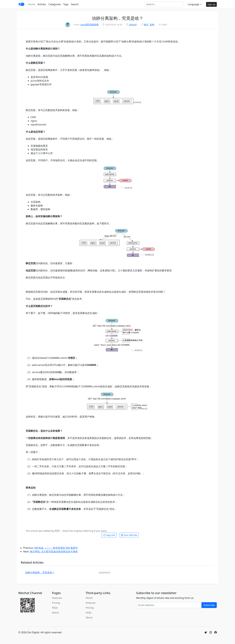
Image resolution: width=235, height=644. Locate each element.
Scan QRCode (129, 535)
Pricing (56, 603)
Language (194, 4)
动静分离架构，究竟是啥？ (40, 572)
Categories (55, 4)
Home (32, 4)
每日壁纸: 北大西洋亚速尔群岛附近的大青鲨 (54, 551)
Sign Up (211, 4)
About (55, 613)
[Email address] (169, 605)
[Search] (164, 4)
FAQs (55, 608)
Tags (66, 4)
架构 (152, 25)
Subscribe (209, 605)
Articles (42, 4)
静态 (146, 25)
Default (133, 25)
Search (75, 4)
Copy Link (109, 535)
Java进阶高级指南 (90, 25)
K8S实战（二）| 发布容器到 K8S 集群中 (56, 548)
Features (57, 598)
